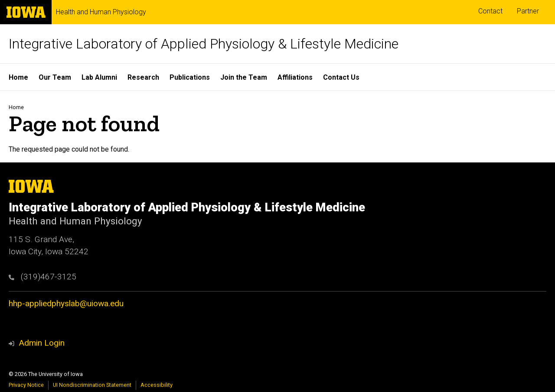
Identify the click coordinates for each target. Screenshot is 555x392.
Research (143, 77)
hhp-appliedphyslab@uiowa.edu (66, 303)
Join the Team (244, 77)
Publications (190, 77)
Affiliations (295, 77)
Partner (528, 11)
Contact (490, 11)
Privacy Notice (26, 385)
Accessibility (157, 385)
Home (18, 77)
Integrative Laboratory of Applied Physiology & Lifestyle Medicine (204, 44)
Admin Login (42, 343)
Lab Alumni (99, 77)
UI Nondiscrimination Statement (92, 385)
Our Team (55, 77)
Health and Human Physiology (101, 12)
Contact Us (341, 77)
